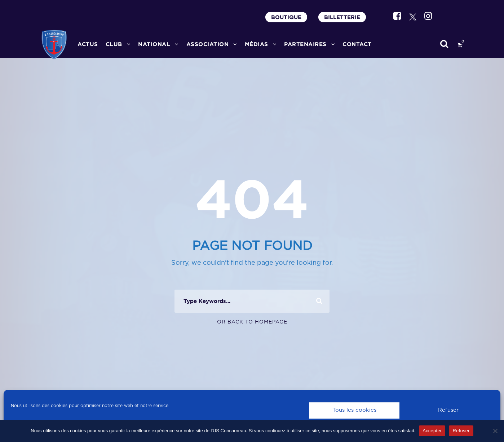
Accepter (432, 431)
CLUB (114, 44)
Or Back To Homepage (252, 322)
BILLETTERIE (342, 17)
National (154, 44)
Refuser (448, 410)
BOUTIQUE (286, 17)
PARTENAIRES (305, 44)
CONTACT (357, 44)
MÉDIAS (257, 44)
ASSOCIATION (208, 44)
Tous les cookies (354, 410)
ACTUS (88, 44)
